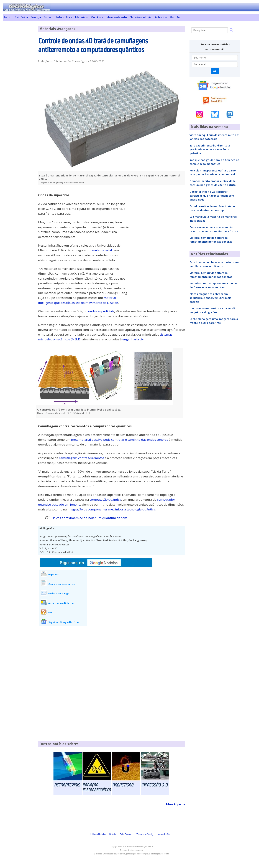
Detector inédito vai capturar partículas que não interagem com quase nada (212, 196)
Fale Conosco (127, 834)
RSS (50, 613)
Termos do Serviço (145, 834)
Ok (215, 71)
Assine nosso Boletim (61, 603)
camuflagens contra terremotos (82, 458)
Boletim (113, 834)
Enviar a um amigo (59, 593)
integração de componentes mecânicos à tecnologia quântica (111, 509)
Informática (64, 17)
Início (8, 17)
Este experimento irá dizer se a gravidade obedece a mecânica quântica (210, 149)
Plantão (175, 17)
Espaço (48, 17)
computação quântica (105, 499)
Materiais (81, 17)
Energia (36, 17)
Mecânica (97, 17)
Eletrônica (21, 17)
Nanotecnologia (141, 17)
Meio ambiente (116, 17)
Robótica (161, 17)
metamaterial (102, 250)
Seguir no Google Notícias (64, 622)
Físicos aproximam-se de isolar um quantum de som (89, 518)
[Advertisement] (19, 79)
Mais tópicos (175, 804)
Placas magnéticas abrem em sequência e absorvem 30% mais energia (210, 298)
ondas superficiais (101, 311)
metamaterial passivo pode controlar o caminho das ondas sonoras (120, 440)
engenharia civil (134, 339)
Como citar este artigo (62, 584)
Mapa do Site (164, 834)
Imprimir (53, 575)
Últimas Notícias (98, 834)
